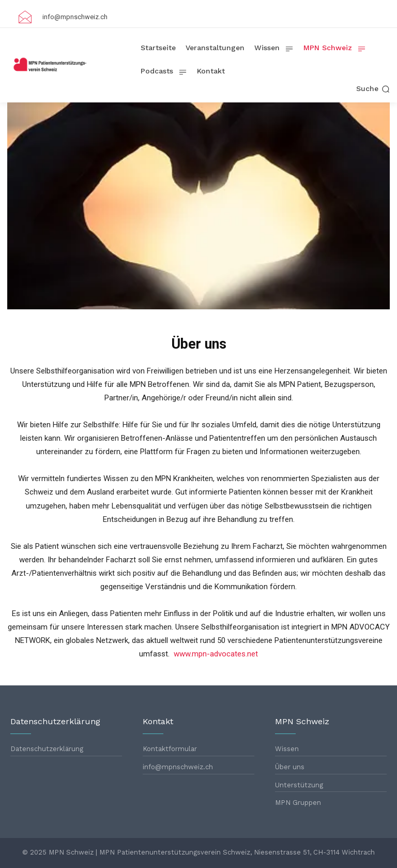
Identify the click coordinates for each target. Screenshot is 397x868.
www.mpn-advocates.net (216, 654)
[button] (373, 89)
